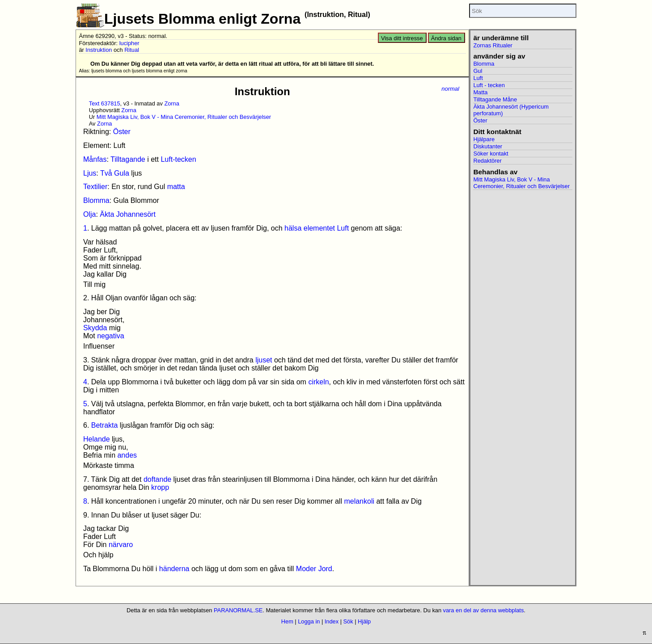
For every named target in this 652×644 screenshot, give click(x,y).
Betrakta (105, 425)
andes (127, 455)
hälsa (293, 228)
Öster (122, 132)
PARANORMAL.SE (238, 610)
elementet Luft (326, 228)
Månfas (95, 159)
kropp (160, 487)
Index (332, 621)
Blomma (96, 200)
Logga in (309, 621)
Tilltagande (128, 159)
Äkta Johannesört (128, 214)
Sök (348, 621)
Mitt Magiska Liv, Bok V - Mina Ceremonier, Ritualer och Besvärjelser (184, 117)
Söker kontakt (491, 154)
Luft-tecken (178, 159)
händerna (174, 569)
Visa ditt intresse (402, 38)
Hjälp (364, 621)
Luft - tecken (489, 85)
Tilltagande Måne (495, 99)
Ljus (90, 173)
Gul (478, 71)
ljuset (264, 360)
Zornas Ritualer (493, 45)
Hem (287, 621)
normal (450, 89)
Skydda (95, 328)
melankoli (359, 501)
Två (106, 173)
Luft (478, 78)
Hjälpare (484, 139)
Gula (122, 173)
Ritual (132, 50)
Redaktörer (487, 161)
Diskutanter (488, 146)
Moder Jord (314, 569)
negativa (111, 336)
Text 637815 (105, 103)
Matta (480, 92)
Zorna (171, 103)
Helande (97, 439)
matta (176, 187)
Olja (89, 214)
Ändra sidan (446, 38)
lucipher (129, 43)
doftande (157, 479)
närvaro (121, 545)
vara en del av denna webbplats (484, 610)
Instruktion (99, 50)
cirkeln (318, 382)
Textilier (95, 187)
